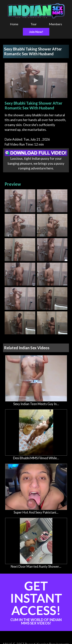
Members (55, 24)
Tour (34, 24)
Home (14, 24)
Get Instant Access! (36, 602)
